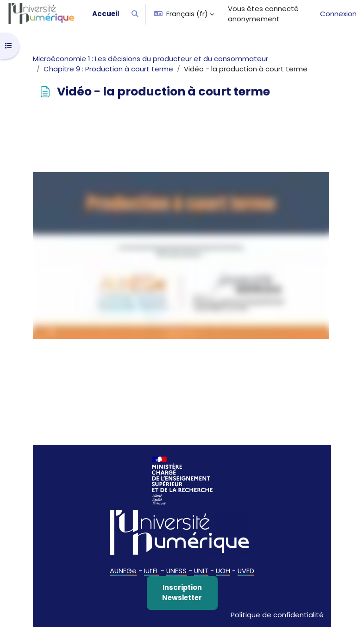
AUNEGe (123, 571)
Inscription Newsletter (182, 592)
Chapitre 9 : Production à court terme (108, 69)
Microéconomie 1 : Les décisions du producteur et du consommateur (151, 59)
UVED (246, 571)
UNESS (176, 571)
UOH (223, 571)
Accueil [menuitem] (106, 14)
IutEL (151, 571)
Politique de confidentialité (277, 615)
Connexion (338, 14)
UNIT (201, 571)
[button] (135, 14)
